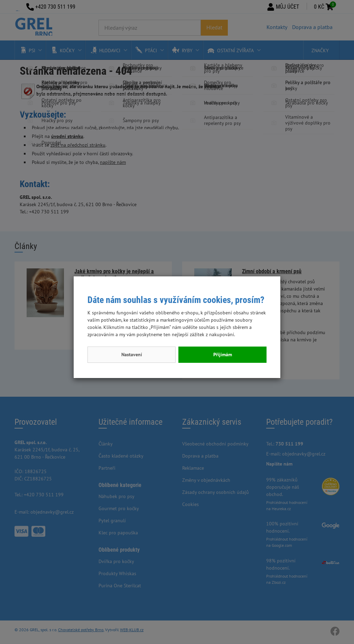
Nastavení (132, 355)
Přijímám (223, 355)
